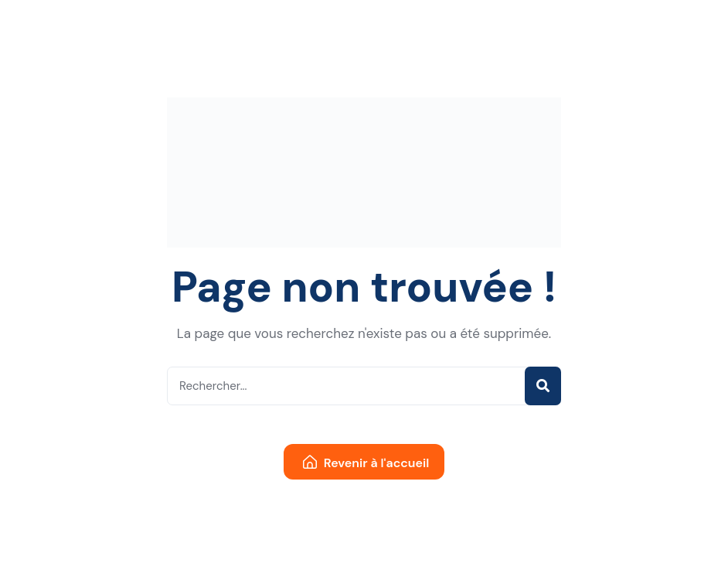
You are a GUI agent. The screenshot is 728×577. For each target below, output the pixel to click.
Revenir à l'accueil (366, 463)
